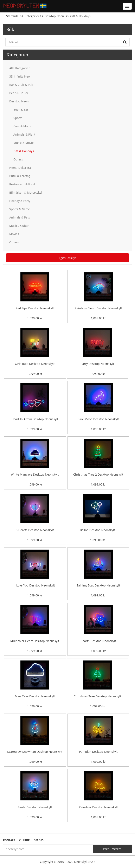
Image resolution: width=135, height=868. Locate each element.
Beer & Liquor (19, 93)
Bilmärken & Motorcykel (26, 192)
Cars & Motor (22, 126)
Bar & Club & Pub (21, 85)
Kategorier (32, 16)
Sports (18, 118)
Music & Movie (24, 143)
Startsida (12, 16)
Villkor (24, 840)
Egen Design (67, 258)
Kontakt (9, 840)
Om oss (39, 840)
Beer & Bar (21, 110)
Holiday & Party (20, 201)
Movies (14, 234)
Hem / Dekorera (20, 168)
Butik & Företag (20, 176)
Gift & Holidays (24, 151)
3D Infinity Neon (20, 76)
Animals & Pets (20, 217)
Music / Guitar (19, 226)
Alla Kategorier (20, 68)
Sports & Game (20, 209)
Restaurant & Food (22, 184)
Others (18, 159)
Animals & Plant (24, 134)
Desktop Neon (54, 16)
